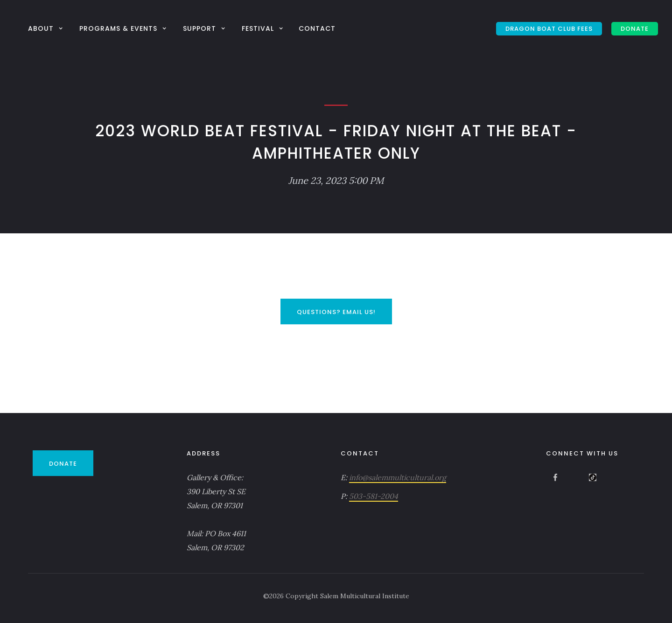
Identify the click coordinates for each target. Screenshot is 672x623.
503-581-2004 (374, 496)
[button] (47, 28)
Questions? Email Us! (336, 312)
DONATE (635, 29)
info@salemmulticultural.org (398, 477)
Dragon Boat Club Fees (549, 29)
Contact (317, 28)
